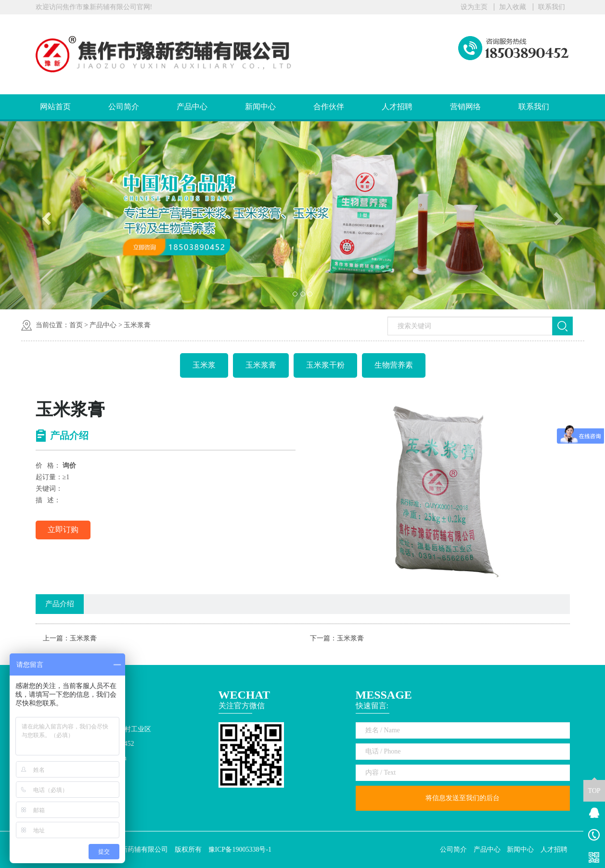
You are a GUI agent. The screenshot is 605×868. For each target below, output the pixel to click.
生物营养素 (394, 365)
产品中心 (192, 107)
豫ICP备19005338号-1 (240, 849)
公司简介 (124, 107)
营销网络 (465, 107)
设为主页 (474, 7)
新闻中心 (260, 107)
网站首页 (55, 107)
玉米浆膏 (137, 325)
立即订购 (63, 530)
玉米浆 (204, 365)
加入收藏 (513, 7)
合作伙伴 (329, 107)
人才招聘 (397, 107)
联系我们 (552, 7)
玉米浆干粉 (325, 365)
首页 (76, 325)
